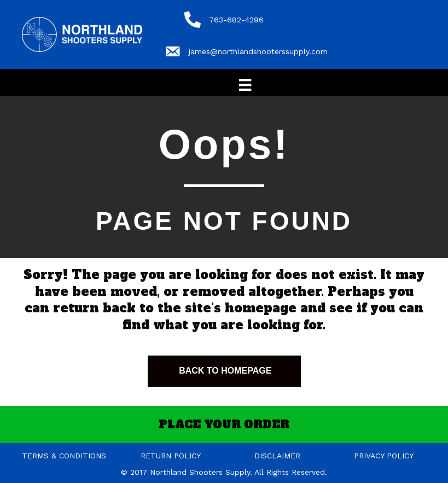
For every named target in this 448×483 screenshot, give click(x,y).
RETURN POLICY (171, 456)
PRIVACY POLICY (384, 456)
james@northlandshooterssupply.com (258, 51)
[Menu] (245, 85)
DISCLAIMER (277, 456)
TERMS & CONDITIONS (64, 456)
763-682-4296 (236, 20)
